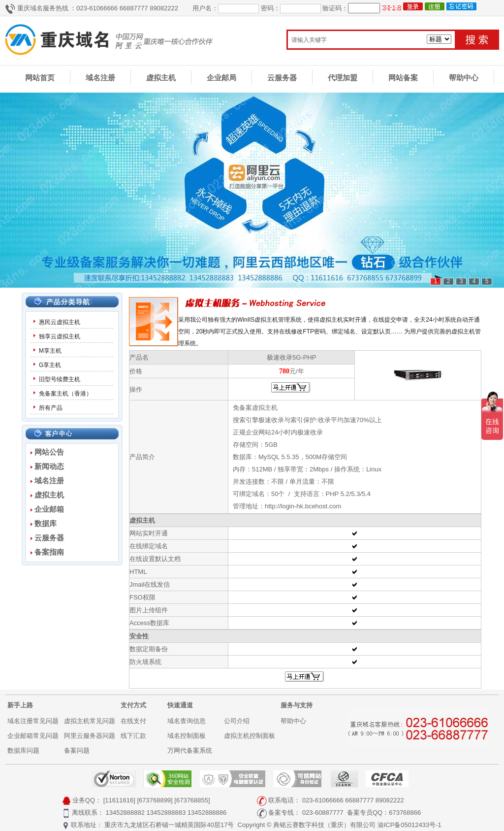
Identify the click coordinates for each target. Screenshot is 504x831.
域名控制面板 (187, 736)
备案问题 (77, 750)
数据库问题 (23, 750)
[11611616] (119, 800)
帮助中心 (464, 78)
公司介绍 (237, 721)
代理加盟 (343, 78)
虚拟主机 (161, 78)
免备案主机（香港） (65, 394)
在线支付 (133, 721)
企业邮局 (221, 78)
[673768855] (192, 800)
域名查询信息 (187, 721)
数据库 (46, 523)
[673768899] (155, 800)
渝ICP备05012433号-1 (409, 825)
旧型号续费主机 (60, 379)
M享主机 (50, 351)
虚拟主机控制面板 (250, 736)
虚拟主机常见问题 (90, 721)
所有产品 (51, 408)
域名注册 (100, 78)
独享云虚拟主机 (60, 336)
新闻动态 (49, 466)
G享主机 (50, 365)
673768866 (405, 813)
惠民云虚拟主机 (60, 322)
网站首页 (40, 78)
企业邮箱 (49, 509)
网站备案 (403, 78)
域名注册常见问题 (33, 721)
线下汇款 (133, 736)
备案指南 (49, 552)
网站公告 (49, 452)
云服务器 (282, 78)
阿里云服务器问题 (90, 736)
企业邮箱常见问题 (33, 736)
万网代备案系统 (190, 750)
